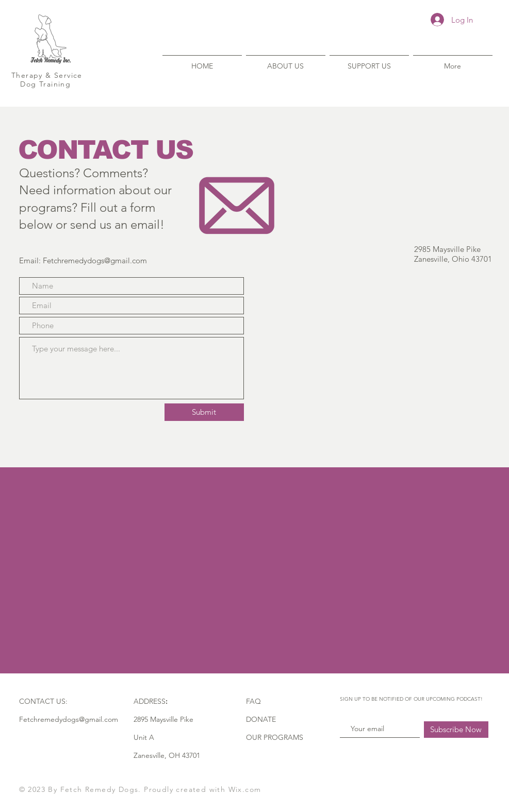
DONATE (261, 719)
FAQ (253, 701)
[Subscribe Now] (456, 730)
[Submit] (204, 412)
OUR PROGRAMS (275, 737)
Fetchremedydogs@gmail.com (95, 260)
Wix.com (245, 789)
